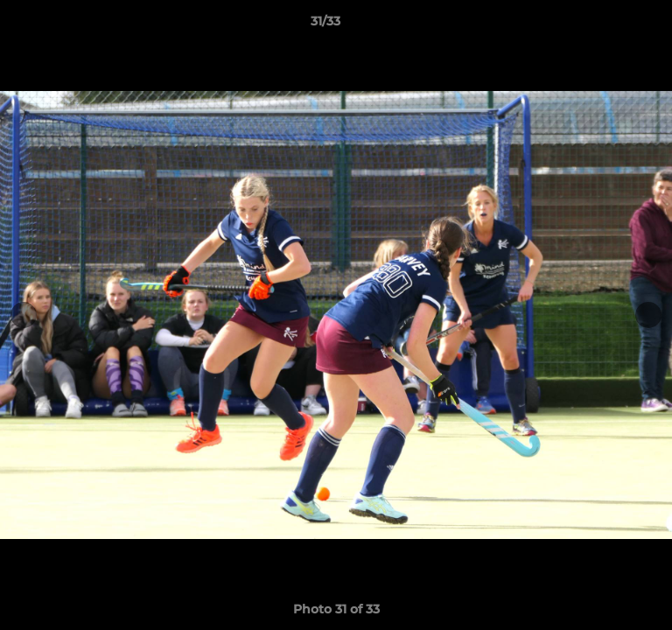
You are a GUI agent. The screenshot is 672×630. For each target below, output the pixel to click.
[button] (609, 25)
